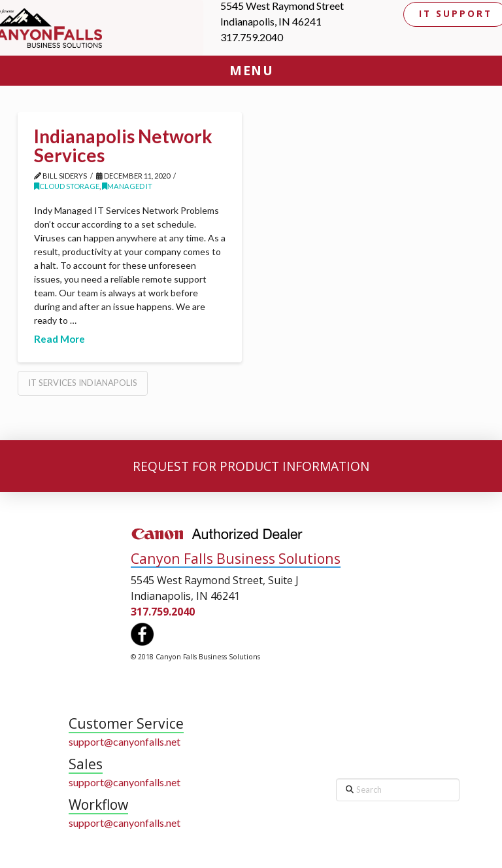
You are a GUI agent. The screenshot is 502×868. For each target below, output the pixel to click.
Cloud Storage (67, 186)
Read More (59, 339)
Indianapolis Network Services (123, 146)
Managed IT (127, 186)
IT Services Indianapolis (83, 383)
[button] (251, 71)
